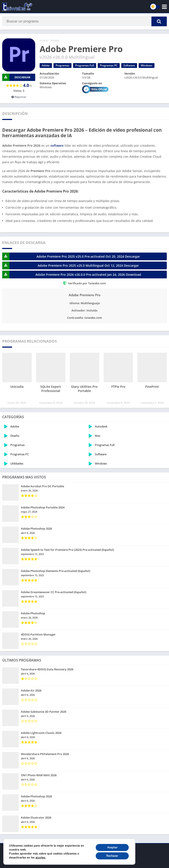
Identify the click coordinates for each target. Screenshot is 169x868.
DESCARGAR (16, 77)
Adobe (55, 40)
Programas (62, 65)
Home (44, 40)
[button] (159, 21)
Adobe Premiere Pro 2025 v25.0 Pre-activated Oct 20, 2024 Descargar (71, 256)
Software (129, 65)
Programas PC (109, 65)
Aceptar (110, 846)
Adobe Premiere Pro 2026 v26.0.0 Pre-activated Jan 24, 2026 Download (72, 275)
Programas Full (85, 65)
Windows (147, 65)
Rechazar (110, 855)
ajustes (40, 857)
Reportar (19, 97)
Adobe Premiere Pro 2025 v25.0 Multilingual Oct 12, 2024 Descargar (71, 265)
